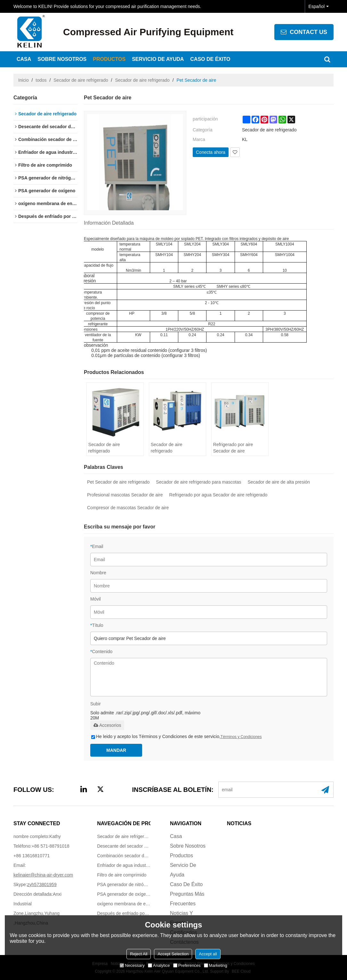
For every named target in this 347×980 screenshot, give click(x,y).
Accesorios (107, 725)
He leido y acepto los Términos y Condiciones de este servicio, (177, 736)
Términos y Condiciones (241, 737)
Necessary (132, 965)
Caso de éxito (210, 59)
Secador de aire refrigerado (81, 80)
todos (41, 80)
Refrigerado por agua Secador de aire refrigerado (218, 495)
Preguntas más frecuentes (187, 899)
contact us (308, 32)
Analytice (159, 965)
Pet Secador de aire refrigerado (118, 482)
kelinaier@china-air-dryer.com (43, 875)
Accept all (208, 954)
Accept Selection (173, 954)
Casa (24, 59)
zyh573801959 (42, 884)
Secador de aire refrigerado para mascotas (198, 482)
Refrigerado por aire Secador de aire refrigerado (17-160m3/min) (233, 448)
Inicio (24, 80)
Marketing (216, 965)
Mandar (116, 750)
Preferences (187, 965)
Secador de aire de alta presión (279, 482)
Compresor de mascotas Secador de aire (128, 508)
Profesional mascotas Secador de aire (125, 495)
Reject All (139, 954)
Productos (109, 59)
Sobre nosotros (62, 59)
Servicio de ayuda (158, 59)
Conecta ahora (211, 152)
